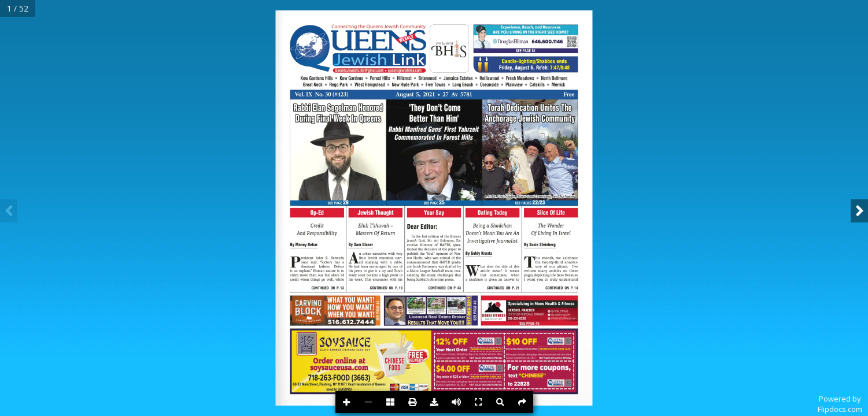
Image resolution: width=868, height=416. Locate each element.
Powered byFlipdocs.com (840, 404)
